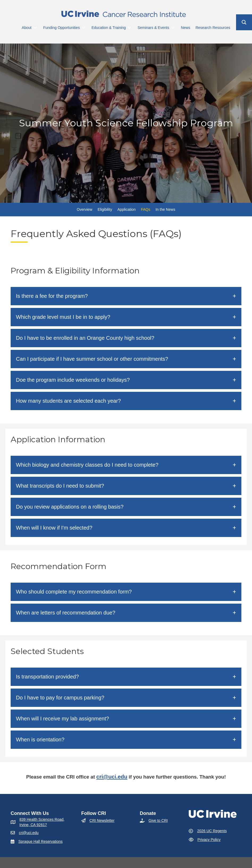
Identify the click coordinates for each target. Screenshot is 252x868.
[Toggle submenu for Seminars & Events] (173, 28)
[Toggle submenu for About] (35, 28)
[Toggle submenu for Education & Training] (129, 28)
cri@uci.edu (112, 777)
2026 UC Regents (212, 831)
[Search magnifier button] (244, 22)
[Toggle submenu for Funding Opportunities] (83, 28)
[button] (126, 296)
